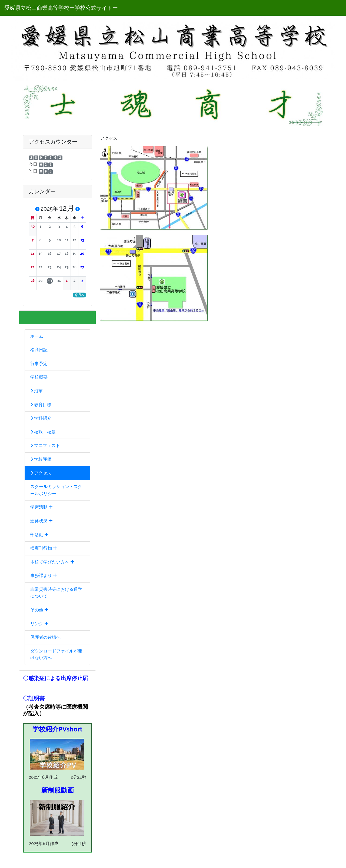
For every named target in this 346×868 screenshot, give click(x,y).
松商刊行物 (44, 548)
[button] (33, 227)
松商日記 (39, 350)
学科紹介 (41, 418)
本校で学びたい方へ (52, 562)
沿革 (36, 391)
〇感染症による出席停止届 (55, 678)
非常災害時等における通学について (56, 593)
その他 (39, 610)
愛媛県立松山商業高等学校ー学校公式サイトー (61, 8)
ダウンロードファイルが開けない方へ (56, 655)
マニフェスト (45, 445)
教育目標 (41, 405)
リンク (39, 624)
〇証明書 (34, 698)
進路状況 (41, 521)
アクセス (41, 473)
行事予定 (39, 364)
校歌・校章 (43, 432)
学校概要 (41, 377)
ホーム (37, 336)
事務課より (44, 576)
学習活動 (41, 507)
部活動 (39, 535)
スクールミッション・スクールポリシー (56, 490)
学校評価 (41, 459)
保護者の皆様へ (45, 637)
